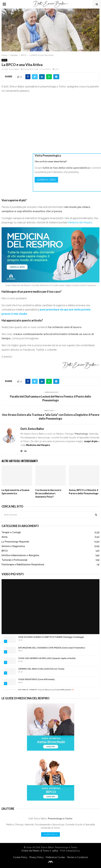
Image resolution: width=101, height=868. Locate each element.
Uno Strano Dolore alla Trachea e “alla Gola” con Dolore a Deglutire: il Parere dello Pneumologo (51, 417)
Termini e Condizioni (77, 857)
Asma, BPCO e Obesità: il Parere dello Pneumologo (84, 492)
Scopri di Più (50, 834)
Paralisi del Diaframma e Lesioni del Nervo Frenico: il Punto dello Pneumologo (50, 398)
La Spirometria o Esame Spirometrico (15, 492)
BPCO (4, 60)
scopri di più (91, 441)
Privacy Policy (37, 857)
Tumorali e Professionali (14, 560)
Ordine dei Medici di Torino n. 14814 (40, 851)
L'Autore (8, 809)
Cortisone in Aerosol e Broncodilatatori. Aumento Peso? (48, 493)
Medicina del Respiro (80, 222)
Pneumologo (81, 434)
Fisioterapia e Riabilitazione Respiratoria (23, 564)
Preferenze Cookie (55, 857)
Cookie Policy (20, 857)
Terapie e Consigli (11, 532)
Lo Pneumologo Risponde (15, 542)
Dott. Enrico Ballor (12, 69)
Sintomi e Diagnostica (13, 546)
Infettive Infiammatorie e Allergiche (20, 555)
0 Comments (45, 69)
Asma (4, 537)
